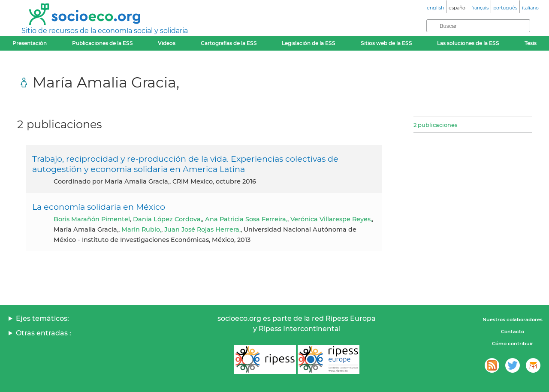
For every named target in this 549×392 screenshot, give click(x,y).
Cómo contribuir (513, 344)
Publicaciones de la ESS (103, 43)
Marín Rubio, (141, 229)
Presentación (30, 43)
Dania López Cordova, (167, 219)
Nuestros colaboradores (513, 320)
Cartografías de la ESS (229, 43)
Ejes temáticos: (42, 318)
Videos (167, 43)
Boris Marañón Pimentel (92, 219)
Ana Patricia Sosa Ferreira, (246, 219)
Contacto (513, 332)
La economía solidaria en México (99, 207)
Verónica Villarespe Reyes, (331, 219)
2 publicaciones (435, 125)
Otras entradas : (44, 333)
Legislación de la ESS (309, 43)
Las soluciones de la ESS (468, 43)
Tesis (531, 43)
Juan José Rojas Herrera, (202, 229)
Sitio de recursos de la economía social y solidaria (105, 31)
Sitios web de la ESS (386, 43)
